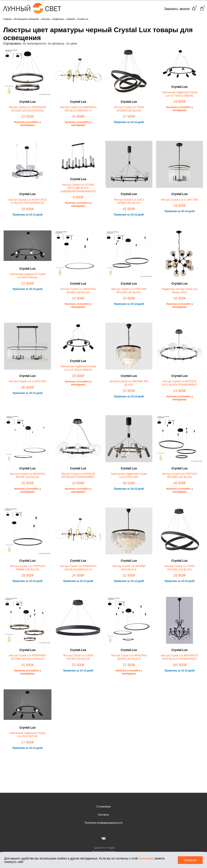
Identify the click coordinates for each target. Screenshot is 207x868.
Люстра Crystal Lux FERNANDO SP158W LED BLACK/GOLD (28, 657)
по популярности (34, 43)
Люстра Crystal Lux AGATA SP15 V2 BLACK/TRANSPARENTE (27, 201)
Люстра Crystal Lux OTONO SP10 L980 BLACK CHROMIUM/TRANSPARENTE (78, 188)
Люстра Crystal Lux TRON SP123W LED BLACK (179, 568)
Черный (71, 19)
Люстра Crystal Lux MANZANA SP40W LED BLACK (78, 291)
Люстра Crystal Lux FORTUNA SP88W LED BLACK (28, 568)
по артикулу (56, 43)
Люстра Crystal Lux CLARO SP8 (28, 381)
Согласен (190, 860)
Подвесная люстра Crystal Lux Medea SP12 (179, 291)
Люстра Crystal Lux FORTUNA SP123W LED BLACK (129, 291)
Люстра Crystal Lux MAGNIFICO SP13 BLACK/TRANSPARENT (179, 657)
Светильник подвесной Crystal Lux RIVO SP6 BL (28, 735)
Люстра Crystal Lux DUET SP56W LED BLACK (129, 201)
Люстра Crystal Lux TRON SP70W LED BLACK (78, 657)
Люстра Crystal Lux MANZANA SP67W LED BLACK (129, 657)
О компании (103, 807)
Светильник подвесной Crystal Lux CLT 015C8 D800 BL (179, 94)
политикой (146, 858)
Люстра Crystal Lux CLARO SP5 (179, 200)
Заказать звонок (177, 9)
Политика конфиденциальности (103, 823)
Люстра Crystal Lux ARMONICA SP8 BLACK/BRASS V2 (78, 568)
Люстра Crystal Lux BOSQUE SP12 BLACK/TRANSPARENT (179, 383)
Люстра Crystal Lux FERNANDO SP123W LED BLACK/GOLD (28, 109)
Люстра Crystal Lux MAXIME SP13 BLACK (129, 568)
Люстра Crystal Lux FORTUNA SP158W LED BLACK (179, 476)
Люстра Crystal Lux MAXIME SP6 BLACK (129, 383)
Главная (7, 19)
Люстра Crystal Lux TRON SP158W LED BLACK (129, 109)
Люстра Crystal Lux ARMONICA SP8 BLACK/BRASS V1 (78, 109)
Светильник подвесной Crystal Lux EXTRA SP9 (129, 476)
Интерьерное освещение (27, 19)
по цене (71, 43)
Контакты (103, 815)
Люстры (46, 19)
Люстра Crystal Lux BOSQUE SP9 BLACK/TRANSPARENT (78, 476)
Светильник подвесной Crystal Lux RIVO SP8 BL (28, 276)
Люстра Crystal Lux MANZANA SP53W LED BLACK (27, 476)
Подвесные (58, 19)
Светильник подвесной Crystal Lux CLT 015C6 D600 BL (78, 368)
